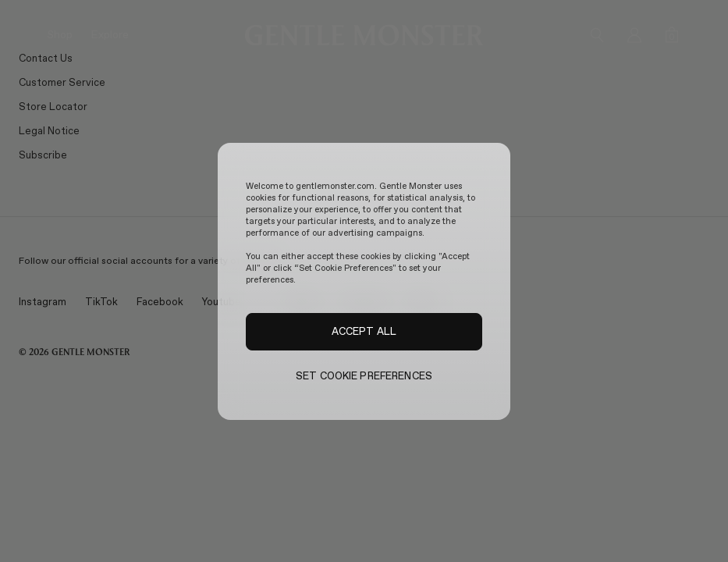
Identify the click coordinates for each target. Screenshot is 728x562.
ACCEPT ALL (364, 331)
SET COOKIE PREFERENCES (364, 376)
